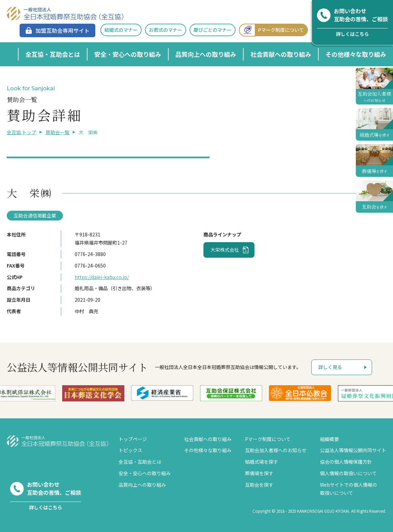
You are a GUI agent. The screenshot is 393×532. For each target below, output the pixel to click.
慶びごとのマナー (213, 30)
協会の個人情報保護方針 (346, 462)
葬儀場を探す (259, 473)
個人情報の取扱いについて (348, 473)
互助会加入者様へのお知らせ (276, 450)
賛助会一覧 (57, 132)
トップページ (133, 439)
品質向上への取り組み (206, 54)
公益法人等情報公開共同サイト (353, 450)
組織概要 (329, 439)
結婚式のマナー (121, 30)
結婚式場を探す (262, 462)
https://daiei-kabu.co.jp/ (102, 277)
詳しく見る (330, 367)
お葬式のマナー (166, 30)
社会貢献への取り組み (281, 54)
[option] (33, 393)
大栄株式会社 (225, 250)
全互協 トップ (21, 132)
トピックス (130, 450)
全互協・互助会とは (53, 54)
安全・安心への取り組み (128, 54)
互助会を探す (259, 485)
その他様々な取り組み (356, 54)
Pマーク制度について (271, 30)
